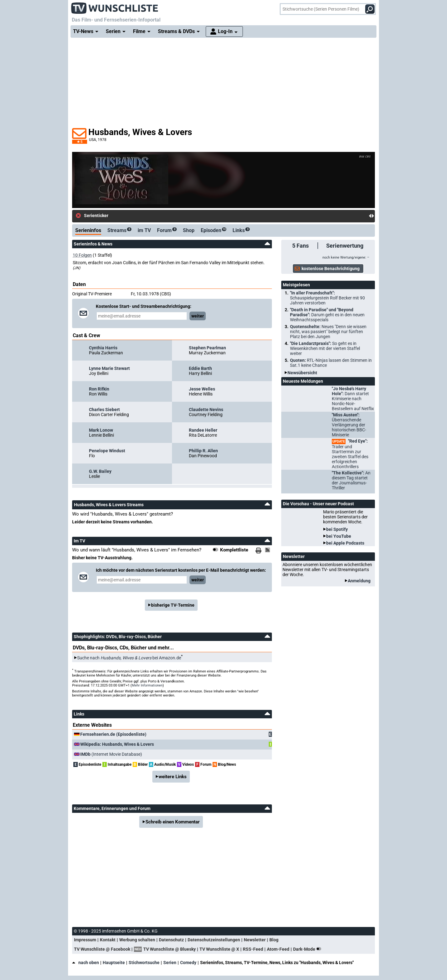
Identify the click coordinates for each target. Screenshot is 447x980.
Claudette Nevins (206, 410)
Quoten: (331, 363)
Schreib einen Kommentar (173, 822)
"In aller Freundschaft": (327, 298)
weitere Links (173, 777)
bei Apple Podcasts (345, 543)
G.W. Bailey (100, 471)
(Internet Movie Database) (111, 754)
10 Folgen (82, 255)
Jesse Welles (202, 389)
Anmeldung (359, 581)
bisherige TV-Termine (173, 605)
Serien (170, 963)
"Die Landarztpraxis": (325, 348)
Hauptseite (114, 963)
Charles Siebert (104, 410)
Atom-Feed (278, 949)
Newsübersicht (302, 373)
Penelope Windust (107, 451)
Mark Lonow (101, 430)
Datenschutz (171, 940)
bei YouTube (339, 536)
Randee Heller (203, 430)
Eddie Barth (200, 368)
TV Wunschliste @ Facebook (102, 949)
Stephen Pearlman (207, 348)
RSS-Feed (253, 949)
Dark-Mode (308, 949)
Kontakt (108, 940)
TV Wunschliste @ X (219, 949)
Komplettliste (234, 550)
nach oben (86, 963)
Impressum (85, 940)
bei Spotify (337, 529)
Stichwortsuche (144, 963)
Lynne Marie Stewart (109, 368)
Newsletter (255, 940)
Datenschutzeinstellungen (214, 940)
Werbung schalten (137, 940)
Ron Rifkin (99, 389)
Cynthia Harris (103, 348)
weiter (198, 316)
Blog (274, 940)
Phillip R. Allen (203, 451)
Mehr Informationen (147, 685)
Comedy (188, 963)
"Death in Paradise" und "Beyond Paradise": (327, 315)
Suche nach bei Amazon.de (129, 658)
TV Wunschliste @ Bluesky (169, 949)
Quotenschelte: (328, 332)
